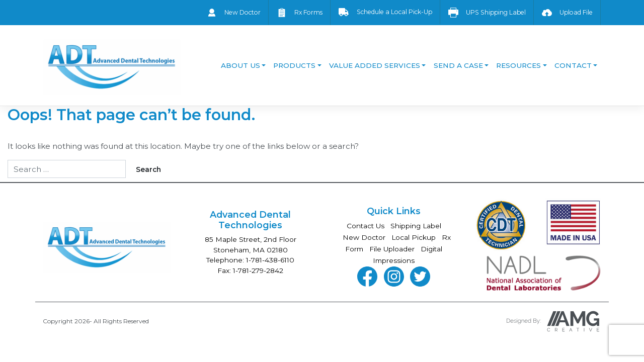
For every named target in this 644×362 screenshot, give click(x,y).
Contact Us (366, 226)
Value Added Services (375, 65)
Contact (573, 65)
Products (294, 65)
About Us (240, 65)
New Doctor (364, 237)
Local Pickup (414, 237)
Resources (518, 65)
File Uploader (392, 249)
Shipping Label (416, 226)
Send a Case (458, 65)
